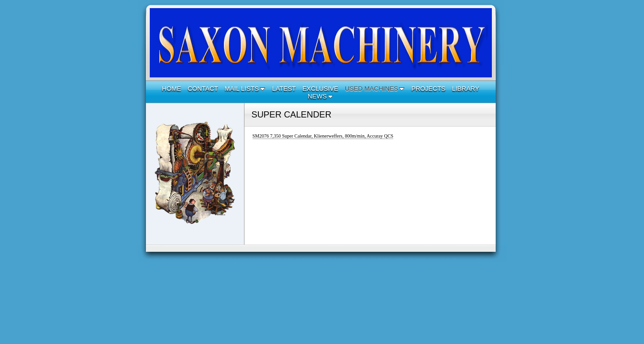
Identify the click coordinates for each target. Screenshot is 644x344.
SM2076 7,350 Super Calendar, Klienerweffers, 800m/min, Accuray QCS (323, 136)
